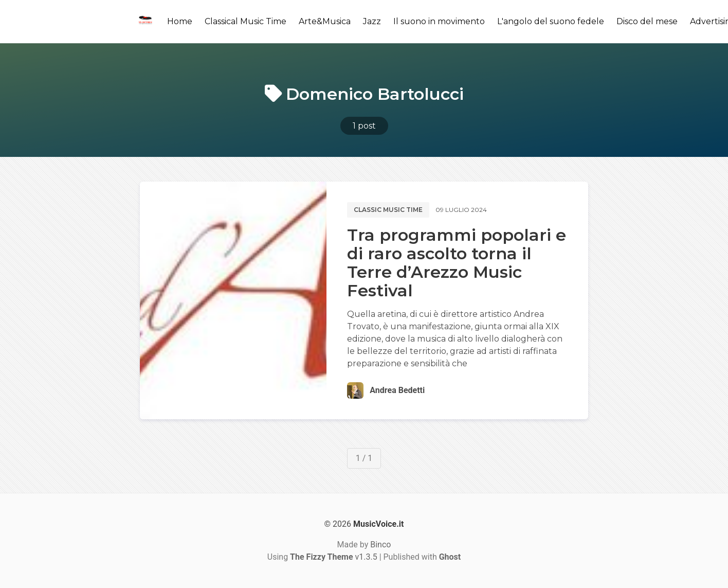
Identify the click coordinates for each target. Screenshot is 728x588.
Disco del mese (647, 21)
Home (180, 21)
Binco (380, 545)
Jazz (372, 21)
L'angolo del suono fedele (551, 21)
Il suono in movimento (439, 21)
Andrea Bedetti (397, 390)
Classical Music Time (245, 21)
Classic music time (388, 210)
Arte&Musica (325, 21)
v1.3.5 (334, 557)
